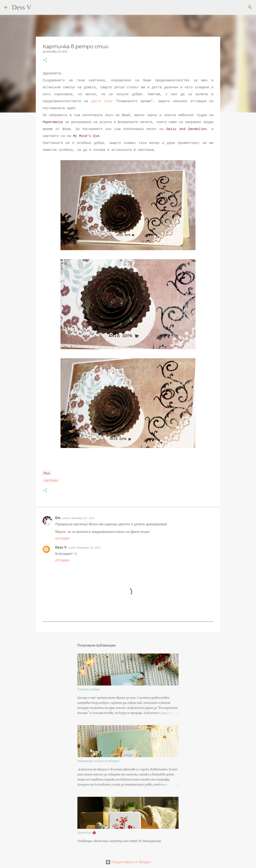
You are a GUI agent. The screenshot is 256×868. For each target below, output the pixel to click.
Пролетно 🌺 (87, 833)
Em (58, 518)
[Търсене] (37, 7)
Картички (51, 481)
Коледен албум (89, 689)
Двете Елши (102, 101)
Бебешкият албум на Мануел (98, 761)
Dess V (22, 7)
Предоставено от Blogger (128, 862)
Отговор (62, 539)
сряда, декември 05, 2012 (78, 518)
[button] (45, 60)
